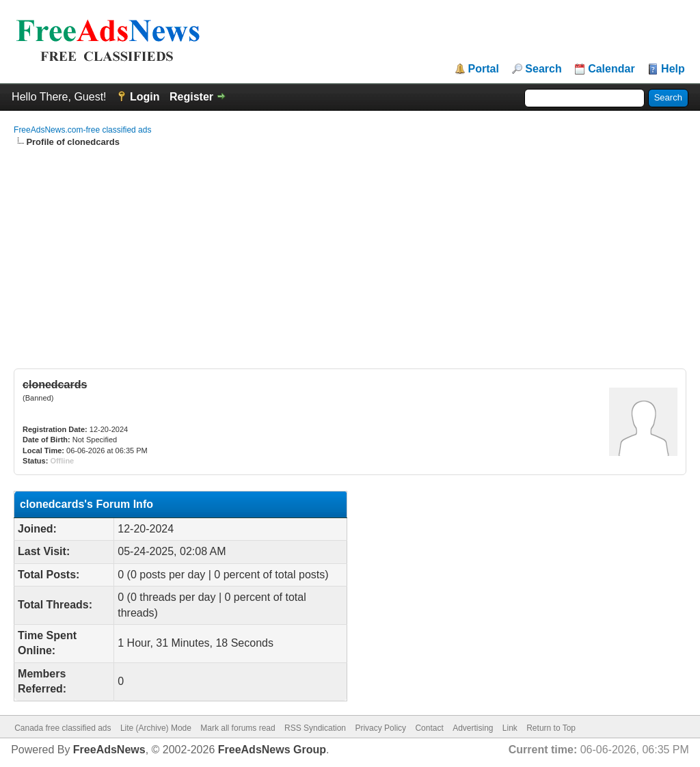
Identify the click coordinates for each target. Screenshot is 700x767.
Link (510, 728)
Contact (429, 728)
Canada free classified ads (63, 728)
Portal (484, 69)
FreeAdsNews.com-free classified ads (82, 130)
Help (673, 69)
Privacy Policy (380, 728)
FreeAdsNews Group (272, 750)
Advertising (473, 728)
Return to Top (551, 728)
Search (543, 69)
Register (191, 97)
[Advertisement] (350, 251)
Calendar (611, 69)
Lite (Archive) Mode (156, 728)
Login (145, 97)
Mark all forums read (238, 728)
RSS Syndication (315, 728)
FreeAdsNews (109, 750)
